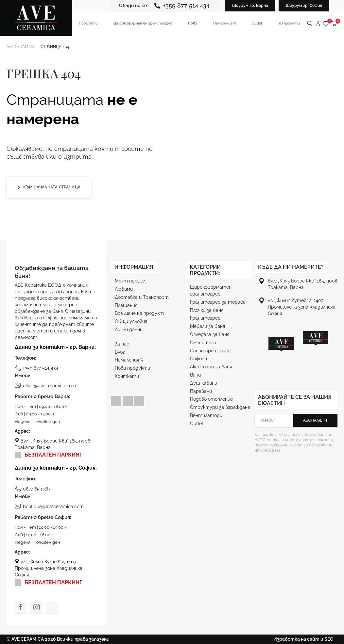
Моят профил (130, 281)
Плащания (126, 305)
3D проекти (289, 23)
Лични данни (129, 330)
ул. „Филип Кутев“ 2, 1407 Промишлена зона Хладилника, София (49, 568)
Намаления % (129, 360)
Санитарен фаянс (210, 351)
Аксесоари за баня (211, 367)
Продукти (88, 23)
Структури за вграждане (220, 407)
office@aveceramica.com (45, 385)
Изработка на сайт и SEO (305, 639)
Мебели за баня (207, 326)
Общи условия (131, 321)
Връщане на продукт (139, 313)
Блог (120, 352)
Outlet (257, 23)
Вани (195, 375)
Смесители (203, 343)
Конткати (127, 376)
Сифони (198, 359)
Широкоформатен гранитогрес (143, 23)
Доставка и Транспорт (142, 297)
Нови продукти (132, 368)
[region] (298, 352)
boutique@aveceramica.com (49, 506)
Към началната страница (49, 187)
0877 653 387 (33, 489)
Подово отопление (211, 399)
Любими (124, 289)
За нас (122, 344)
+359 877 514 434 (182, 6)
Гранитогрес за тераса (218, 302)
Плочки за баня (207, 310)
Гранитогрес (205, 318)
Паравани (201, 391)
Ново (193, 23)
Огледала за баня (210, 334)
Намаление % (225, 23)
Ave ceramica (21, 47)
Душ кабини (204, 383)
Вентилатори (206, 415)
